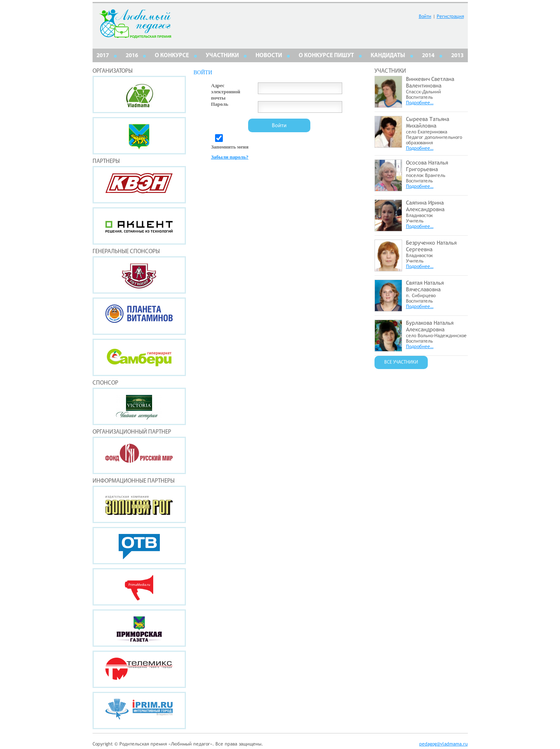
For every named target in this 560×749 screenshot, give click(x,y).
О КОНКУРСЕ (172, 56)
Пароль (220, 104)
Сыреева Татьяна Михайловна (428, 122)
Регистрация (450, 16)
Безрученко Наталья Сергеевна (431, 246)
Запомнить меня (230, 147)
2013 (457, 56)
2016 (132, 56)
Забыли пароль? (230, 157)
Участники (222, 56)
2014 (428, 56)
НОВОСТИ (269, 56)
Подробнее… (420, 103)
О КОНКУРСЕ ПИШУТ (326, 56)
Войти (425, 16)
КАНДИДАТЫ (388, 56)
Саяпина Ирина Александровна (425, 206)
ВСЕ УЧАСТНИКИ (401, 362)
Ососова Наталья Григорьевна (427, 166)
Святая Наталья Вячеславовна (425, 286)
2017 (103, 56)
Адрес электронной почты (226, 92)
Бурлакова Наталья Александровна (430, 326)
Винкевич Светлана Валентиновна (430, 82)
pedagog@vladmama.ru (444, 744)
